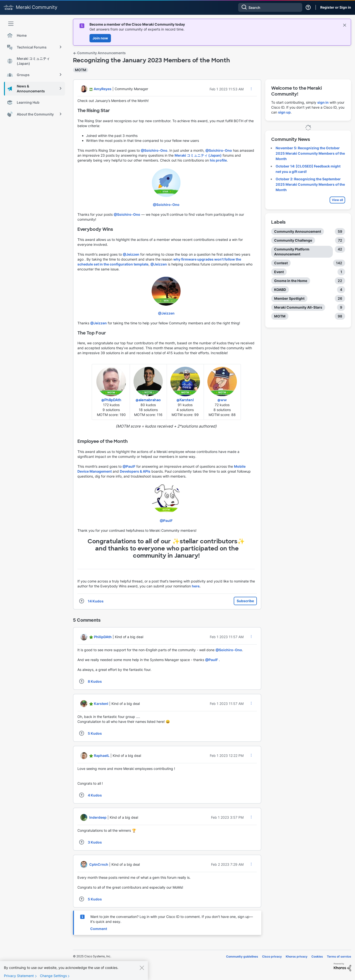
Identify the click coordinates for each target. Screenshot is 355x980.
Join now (100, 38)
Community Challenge (293, 240)
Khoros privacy (297, 956)
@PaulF (129, 466)
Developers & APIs (135, 471)
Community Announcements (99, 53)
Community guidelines (242, 956)
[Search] (270, 7)
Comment (99, 929)
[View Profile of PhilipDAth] (103, 637)
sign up (284, 112)
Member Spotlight (289, 298)
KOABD (280, 290)
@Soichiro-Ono (154, 150)
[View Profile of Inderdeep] (98, 817)
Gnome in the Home (291, 281)
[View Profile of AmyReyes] (103, 89)
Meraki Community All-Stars (298, 307)
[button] (251, 89)
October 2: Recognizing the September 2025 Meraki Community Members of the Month (310, 184)
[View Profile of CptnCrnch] (99, 864)
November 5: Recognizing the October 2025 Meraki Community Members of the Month (310, 153)
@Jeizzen (131, 254)
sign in (323, 102)
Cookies (317, 956)
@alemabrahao (148, 400)
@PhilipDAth (111, 400)
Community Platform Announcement (292, 252)
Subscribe (245, 601)
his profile (218, 160)
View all (337, 200)
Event (279, 272)
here (196, 586)
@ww (222, 400)
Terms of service (339, 956)
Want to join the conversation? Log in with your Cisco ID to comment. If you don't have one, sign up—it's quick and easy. (172, 919)
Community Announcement (298, 231)
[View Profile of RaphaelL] (102, 756)
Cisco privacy (272, 956)
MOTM (81, 70)
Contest (281, 263)
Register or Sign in (336, 7)
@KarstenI (185, 400)
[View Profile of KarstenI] (101, 704)
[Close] (142, 972)
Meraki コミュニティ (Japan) (198, 155)
